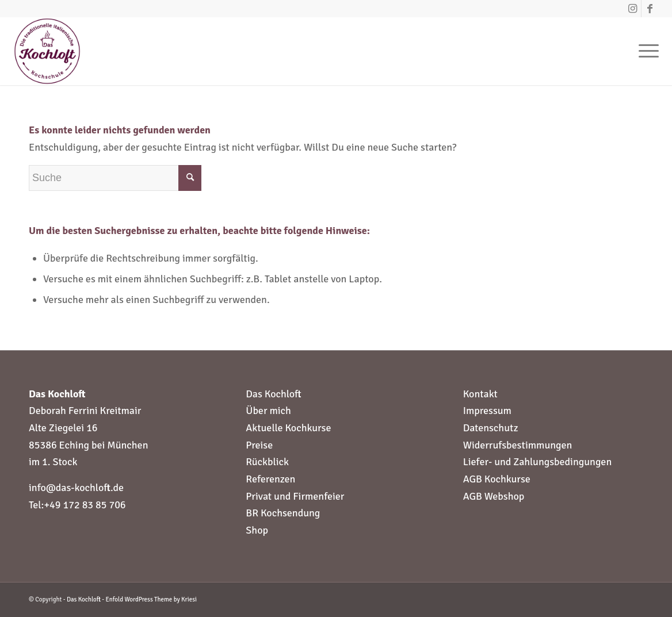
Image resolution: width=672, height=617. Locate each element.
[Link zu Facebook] (650, 9)
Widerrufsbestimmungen (518, 445)
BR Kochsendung (283, 513)
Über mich (268, 411)
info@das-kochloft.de (76, 488)
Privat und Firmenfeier (295, 496)
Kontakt (480, 394)
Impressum (487, 411)
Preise (259, 445)
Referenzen (270, 479)
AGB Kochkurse (497, 479)
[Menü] (645, 51)
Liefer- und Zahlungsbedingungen (538, 462)
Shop (257, 530)
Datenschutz (491, 428)
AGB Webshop (494, 496)
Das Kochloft (273, 394)
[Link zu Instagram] (633, 9)
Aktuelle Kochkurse (288, 428)
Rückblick (267, 462)
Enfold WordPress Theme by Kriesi (151, 599)
